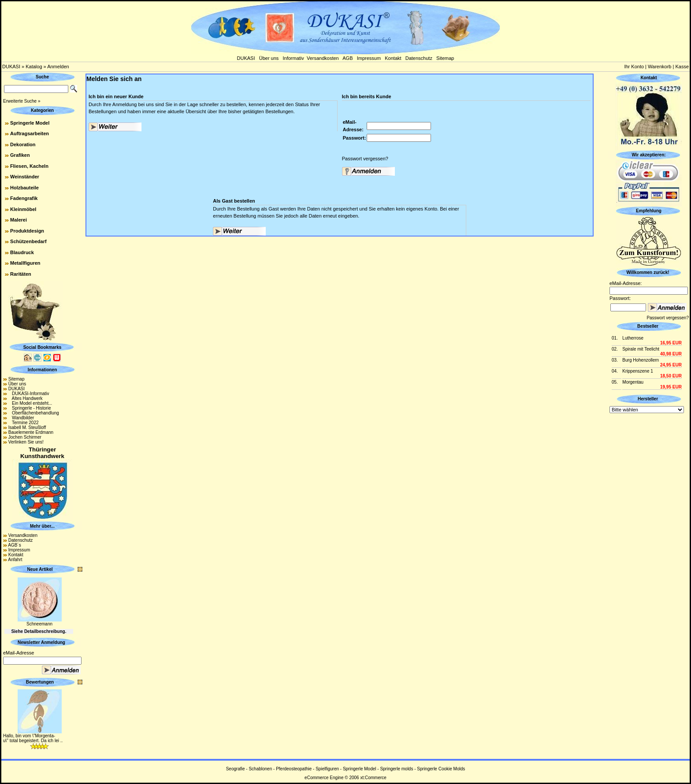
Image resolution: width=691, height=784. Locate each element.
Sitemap (445, 58)
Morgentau (633, 382)
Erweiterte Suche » (22, 101)
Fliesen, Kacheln (29, 166)
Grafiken (20, 155)
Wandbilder (21, 418)
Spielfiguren (327, 769)
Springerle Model (30, 123)
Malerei (19, 220)
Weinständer (25, 177)
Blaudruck (22, 252)
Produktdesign (27, 231)
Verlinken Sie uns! (26, 442)
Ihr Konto (634, 67)
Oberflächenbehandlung (34, 413)
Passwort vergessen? (365, 159)
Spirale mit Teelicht (641, 349)
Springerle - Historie (30, 408)
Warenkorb (659, 67)
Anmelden (58, 67)
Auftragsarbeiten (30, 133)
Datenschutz (419, 58)
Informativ (293, 58)
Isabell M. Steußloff (27, 427)
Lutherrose (633, 338)
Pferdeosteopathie (294, 769)
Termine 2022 (24, 423)
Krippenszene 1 (638, 371)
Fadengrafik (24, 198)
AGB (347, 58)
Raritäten (21, 274)
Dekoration (23, 144)
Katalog (34, 67)
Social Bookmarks (43, 347)
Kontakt (393, 58)
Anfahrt (15, 560)
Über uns (269, 58)
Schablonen (260, 769)
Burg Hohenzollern (641, 360)
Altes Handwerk (26, 398)
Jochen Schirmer (25, 437)
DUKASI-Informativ (29, 394)
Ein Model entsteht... (30, 403)
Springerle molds (396, 769)
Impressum (369, 58)
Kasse (682, 67)
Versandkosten (323, 58)
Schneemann (39, 624)
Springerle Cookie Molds (441, 769)
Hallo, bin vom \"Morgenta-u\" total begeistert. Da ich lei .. (33, 738)
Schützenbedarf (28, 241)
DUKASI (246, 58)
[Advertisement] (649, 547)
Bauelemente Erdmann (31, 432)
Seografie (236, 769)
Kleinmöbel (23, 209)
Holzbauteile (24, 188)
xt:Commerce (373, 778)
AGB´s (14, 545)
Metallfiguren (25, 263)
